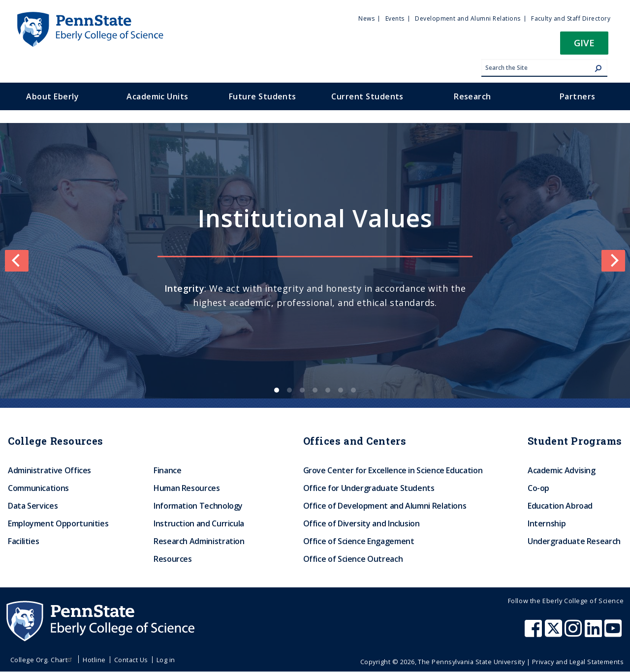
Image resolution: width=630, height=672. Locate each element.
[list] (315, 261)
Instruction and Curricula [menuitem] (199, 523)
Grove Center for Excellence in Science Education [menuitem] (393, 470)
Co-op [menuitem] (538, 488)
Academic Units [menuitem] (157, 96)
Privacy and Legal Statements (578, 662)
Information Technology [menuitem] (198, 506)
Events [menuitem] (395, 18)
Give (584, 43)
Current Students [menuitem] (367, 96)
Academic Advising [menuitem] (562, 470)
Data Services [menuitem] (33, 506)
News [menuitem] (366, 18)
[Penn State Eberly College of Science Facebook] (535, 633)
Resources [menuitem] (173, 559)
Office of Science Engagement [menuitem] (359, 541)
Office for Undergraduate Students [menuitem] (369, 488)
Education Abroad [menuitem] (560, 506)
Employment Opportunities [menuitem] (58, 523)
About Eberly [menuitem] (52, 96)
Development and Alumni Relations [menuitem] (468, 18)
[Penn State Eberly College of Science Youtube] (614, 633)
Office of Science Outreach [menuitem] (353, 559)
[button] (584, 46)
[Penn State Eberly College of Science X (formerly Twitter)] (555, 633)
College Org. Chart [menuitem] (43, 660)
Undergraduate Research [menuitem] (574, 541)
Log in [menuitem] (166, 660)
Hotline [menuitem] (94, 660)
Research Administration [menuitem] (199, 541)
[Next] (613, 261)
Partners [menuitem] (578, 96)
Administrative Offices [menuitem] (49, 470)
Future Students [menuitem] (263, 96)
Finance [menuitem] (167, 470)
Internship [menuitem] (547, 523)
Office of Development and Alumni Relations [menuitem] (385, 506)
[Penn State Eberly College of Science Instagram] (574, 633)
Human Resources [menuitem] (187, 488)
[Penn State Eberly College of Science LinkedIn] (595, 633)
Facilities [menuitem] (23, 541)
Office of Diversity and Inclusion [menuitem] (362, 523)
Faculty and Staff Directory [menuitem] (571, 18)
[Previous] (17, 261)
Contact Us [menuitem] (131, 660)
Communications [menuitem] (38, 488)
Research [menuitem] (472, 96)
